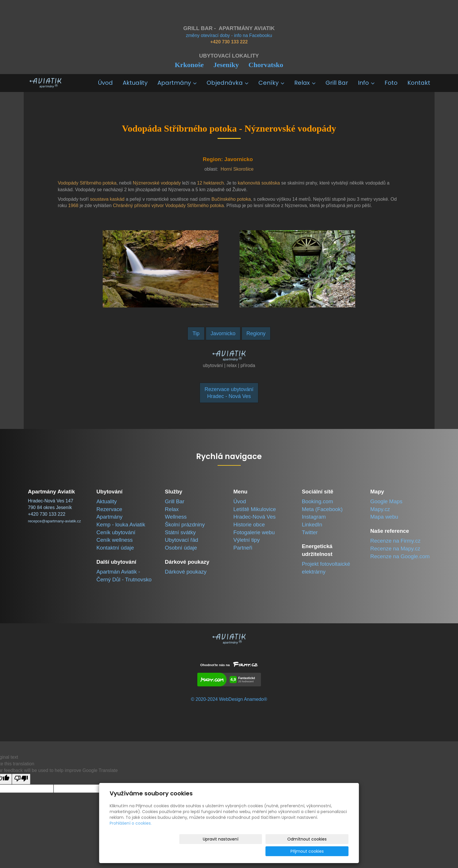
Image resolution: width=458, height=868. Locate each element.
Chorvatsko (266, 65)
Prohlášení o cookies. (131, 835)
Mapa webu (384, 517)
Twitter (310, 532)
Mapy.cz (380, 509)
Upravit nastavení (231, 851)
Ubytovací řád (182, 540)
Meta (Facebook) (322, 509)
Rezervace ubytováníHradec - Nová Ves (229, 393)
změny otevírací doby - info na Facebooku (229, 35)
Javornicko (223, 333)
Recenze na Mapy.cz (395, 549)
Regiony (256, 333)
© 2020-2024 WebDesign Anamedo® (229, 699)
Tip (196, 333)
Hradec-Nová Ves (254, 517)
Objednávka (228, 83)
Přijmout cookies (327, 851)
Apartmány (177, 83)
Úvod (105, 83)
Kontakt (419, 83)
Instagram (314, 517)
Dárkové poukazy (186, 572)
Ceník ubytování (116, 532)
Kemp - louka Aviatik (121, 525)
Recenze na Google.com (400, 556)
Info (366, 83)
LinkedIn (312, 525)
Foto (391, 83)
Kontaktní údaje (115, 548)
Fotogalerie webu (254, 532)
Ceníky (271, 83)
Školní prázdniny (185, 525)
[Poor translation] (21, 779)
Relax (305, 83)
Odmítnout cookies (280, 851)
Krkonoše (189, 65)
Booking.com (317, 501)
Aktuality (135, 83)
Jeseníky (226, 65)
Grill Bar (337, 83)
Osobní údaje (181, 548)
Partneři (243, 548)
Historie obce (249, 525)
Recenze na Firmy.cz (396, 541)
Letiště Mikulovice (254, 509)
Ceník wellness (114, 540)
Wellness (176, 517)
